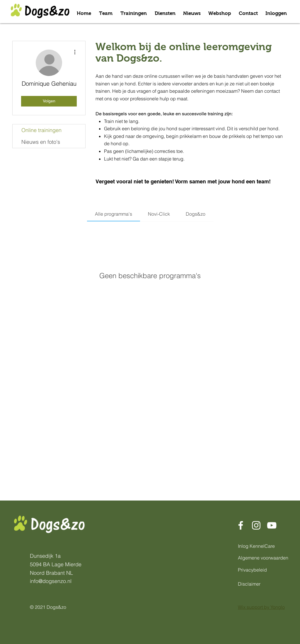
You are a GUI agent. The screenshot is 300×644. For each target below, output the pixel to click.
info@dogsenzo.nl (51, 581)
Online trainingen (41, 130)
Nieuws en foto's (41, 142)
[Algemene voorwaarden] (265, 558)
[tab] (114, 214)
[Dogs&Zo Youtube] (272, 525)
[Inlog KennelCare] (259, 546)
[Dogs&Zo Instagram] (256, 525)
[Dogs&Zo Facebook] (241, 525)
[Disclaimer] (253, 584)
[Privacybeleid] (253, 570)
